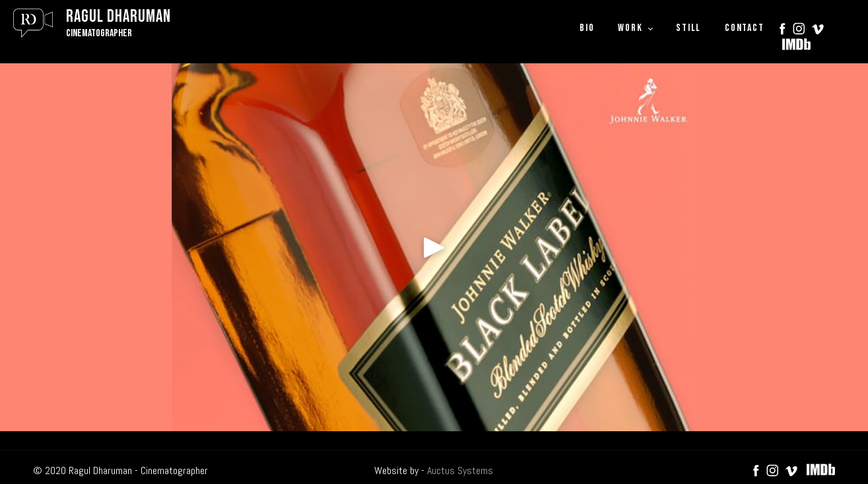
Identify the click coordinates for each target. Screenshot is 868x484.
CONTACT (744, 28)
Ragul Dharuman (118, 17)
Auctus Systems (460, 470)
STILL (688, 28)
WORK (630, 28)
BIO (587, 28)
